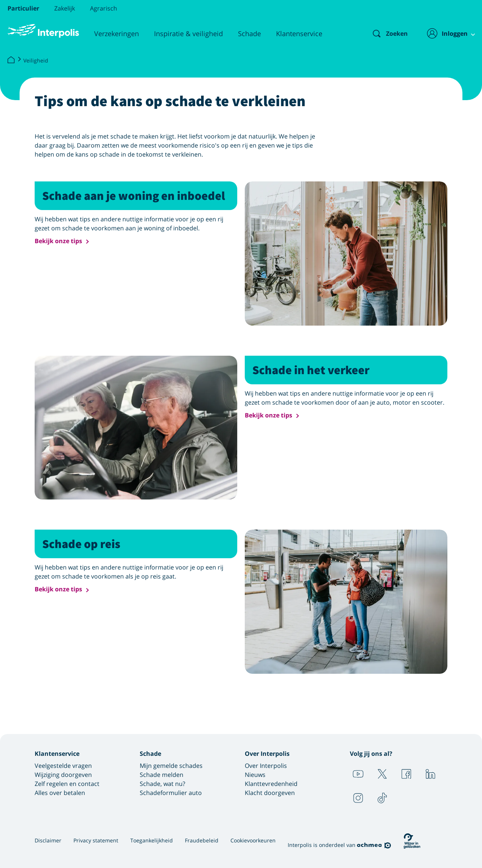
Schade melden (162, 775)
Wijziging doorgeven (63, 775)
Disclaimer (48, 840)
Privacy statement (96, 840)
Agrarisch (104, 8)
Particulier (23, 8)
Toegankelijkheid (152, 840)
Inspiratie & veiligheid (188, 34)
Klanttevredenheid (271, 784)
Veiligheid (36, 60)
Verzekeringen (117, 34)
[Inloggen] (447, 34)
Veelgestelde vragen (63, 766)
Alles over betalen (60, 793)
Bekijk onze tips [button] (58, 241)
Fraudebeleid (202, 840)
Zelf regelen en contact (67, 784)
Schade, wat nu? (162, 784)
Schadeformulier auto (171, 793)
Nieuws (255, 775)
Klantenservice (299, 34)
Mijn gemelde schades (171, 766)
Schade (249, 34)
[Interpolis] (11, 60)
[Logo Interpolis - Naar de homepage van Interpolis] (43, 31)
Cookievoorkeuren (253, 840)
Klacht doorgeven (270, 793)
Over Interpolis (266, 766)
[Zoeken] (384, 34)
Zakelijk (65, 8)
